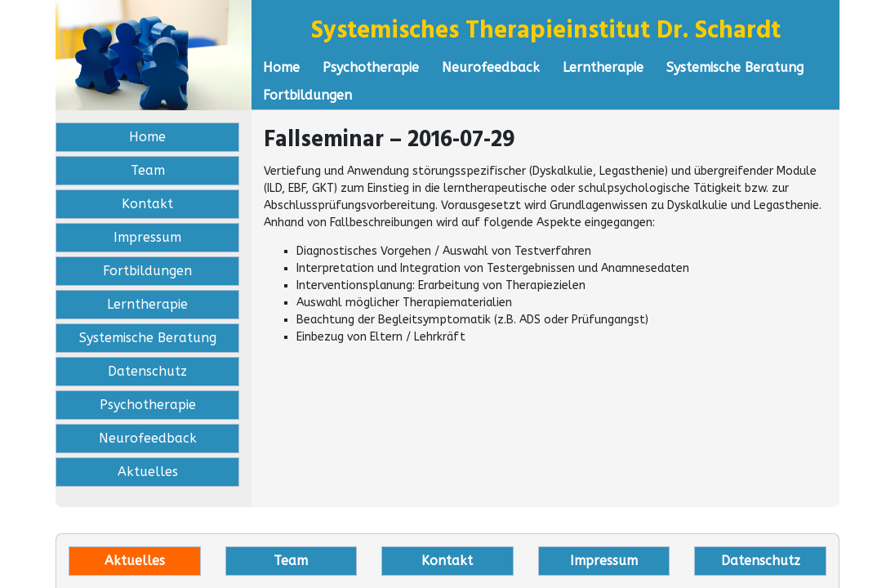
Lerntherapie (603, 67)
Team (148, 170)
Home (281, 67)
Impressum (147, 237)
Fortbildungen (307, 95)
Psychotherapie (371, 67)
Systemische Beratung (735, 67)
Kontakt (147, 204)
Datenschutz (147, 371)
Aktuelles (148, 472)
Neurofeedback (491, 67)
